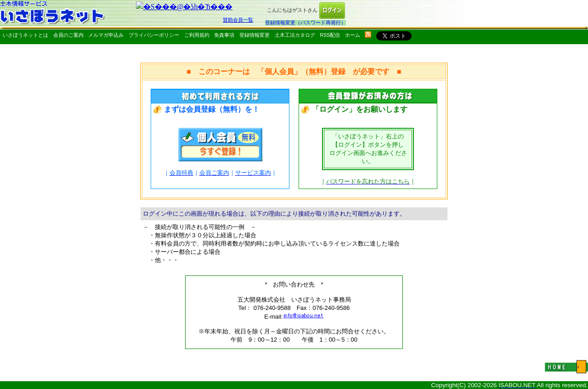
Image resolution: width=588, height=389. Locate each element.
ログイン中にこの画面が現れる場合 (191, 214)
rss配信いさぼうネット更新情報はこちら (368, 34)
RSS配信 (330, 35)
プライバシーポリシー (154, 35)
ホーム (353, 35)
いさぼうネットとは (25, 35)
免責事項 (224, 35)
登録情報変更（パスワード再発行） (305, 23)
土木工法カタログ (295, 35)
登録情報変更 (254, 35)
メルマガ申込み (106, 35)
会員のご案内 (68, 35)
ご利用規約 (197, 35)
